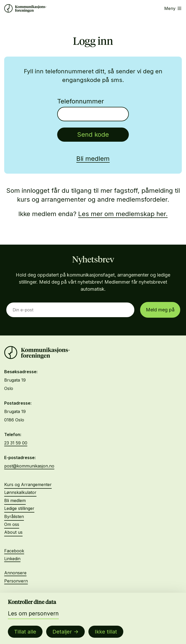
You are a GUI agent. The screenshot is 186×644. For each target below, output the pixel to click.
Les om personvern (33, 613)
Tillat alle (25, 632)
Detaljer (62, 632)
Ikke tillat (106, 632)
